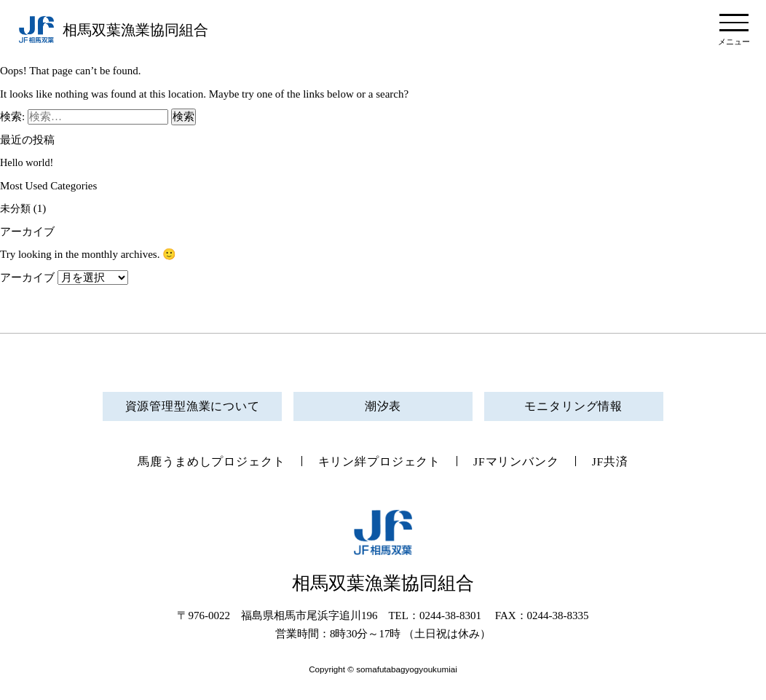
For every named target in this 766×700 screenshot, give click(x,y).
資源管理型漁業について (193, 406)
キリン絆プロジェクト (380, 463)
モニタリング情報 (573, 406)
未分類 (16, 208)
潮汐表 (383, 406)
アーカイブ (27, 278)
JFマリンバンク (523, 463)
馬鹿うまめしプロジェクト (204, 463)
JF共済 (621, 463)
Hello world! (28, 162)
